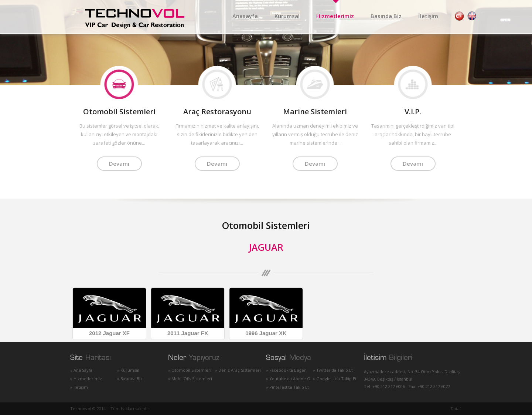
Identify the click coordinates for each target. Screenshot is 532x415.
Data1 (456, 409)
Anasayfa (245, 16)
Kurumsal (287, 16)
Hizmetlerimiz (335, 16)
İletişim (428, 16)
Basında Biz (386, 16)
